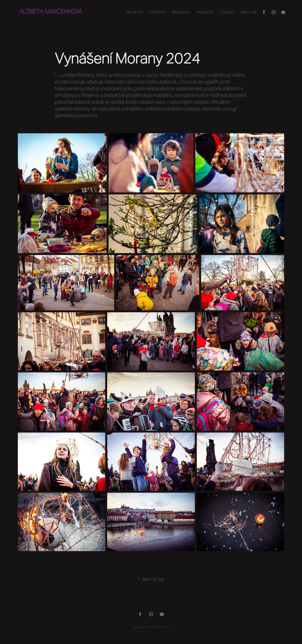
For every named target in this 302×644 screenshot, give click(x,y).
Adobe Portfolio (159, 627)
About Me (249, 12)
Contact (227, 12)
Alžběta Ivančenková (51, 11)
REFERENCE (181, 12)
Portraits (157, 12)
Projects (135, 12)
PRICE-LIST (205, 12)
